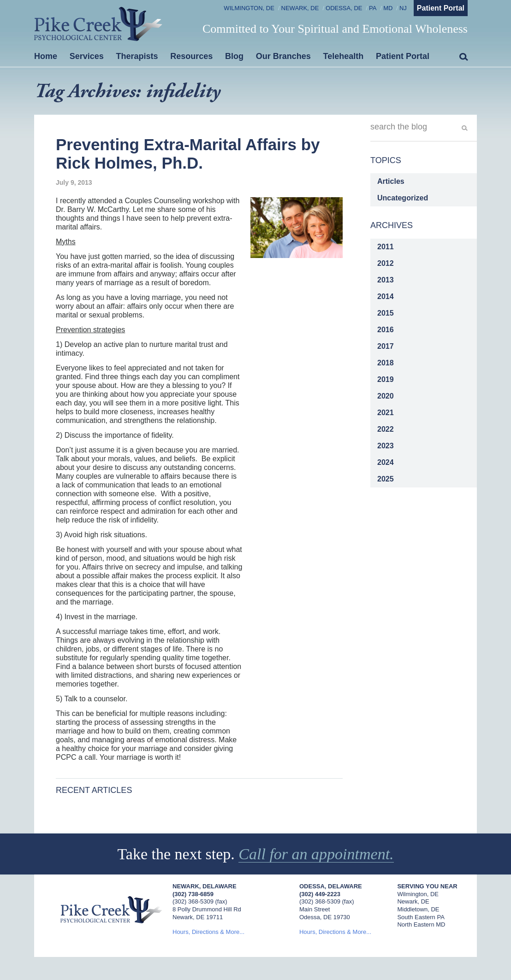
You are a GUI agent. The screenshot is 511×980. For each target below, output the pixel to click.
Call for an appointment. (316, 854)
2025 (386, 479)
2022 (386, 429)
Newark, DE (300, 8)
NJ (403, 8)
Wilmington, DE (249, 8)
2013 (386, 280)
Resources (191, 56)
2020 (386, 396)
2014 (386, 296)
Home (46, 56)
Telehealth (344, 56)
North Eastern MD (421, 924)
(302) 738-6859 (193, 894)
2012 (386, 263)
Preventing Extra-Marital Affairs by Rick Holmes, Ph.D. (188, 154)
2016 (386, 330)
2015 (386, 313)
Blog (234, 56)
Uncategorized (403, 198)
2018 (386, 363)
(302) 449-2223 (320, 894)
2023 (386, 446)
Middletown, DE (418, 909)
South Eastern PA (421, 917)
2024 (386, 462)
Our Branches (283, 56)
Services (87, 56)
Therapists (137, 56)
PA (373, 8)
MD (388, 8)
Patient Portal (441, 8)
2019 (386, 379)
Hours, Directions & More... (208, 932)
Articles (391, 181)
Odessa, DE (344, 8)
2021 (386, 413)
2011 (386, 247)
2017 (386, 346)
